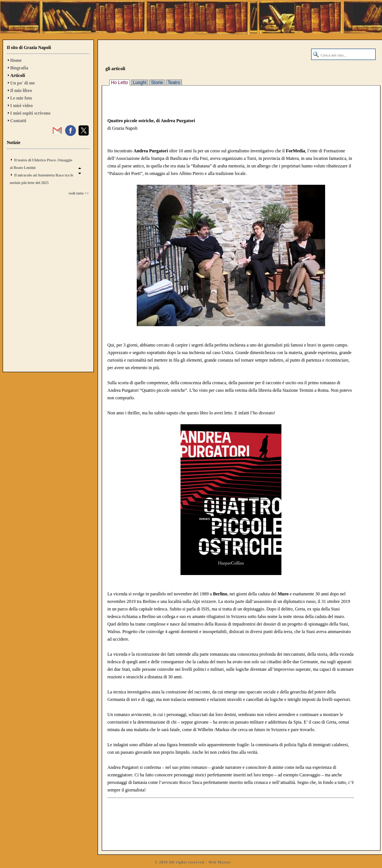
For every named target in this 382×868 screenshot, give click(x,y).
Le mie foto (21, 98)
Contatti (18, 121)
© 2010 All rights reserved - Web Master (193, 862)
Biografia (19, 68)
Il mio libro (21, 90)
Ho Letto (120, 83)
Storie (157, 83)
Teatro (174, 83)
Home (16, 60)
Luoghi (140, 83)
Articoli (18, 75)
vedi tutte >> (79, 193)
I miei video (21, 106)
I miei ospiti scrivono (30, 113)
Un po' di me (23, 83)
